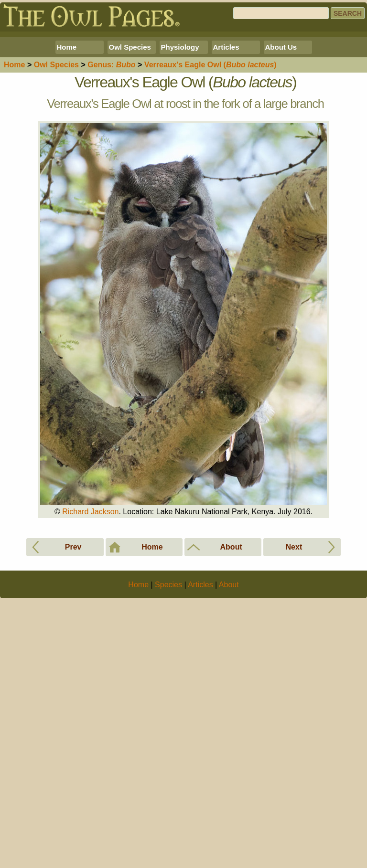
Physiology (180, 181)
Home (67, 181)
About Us (281, 181)
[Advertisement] (183, 101)
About (229, 852)
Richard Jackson (90, 645)
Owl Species (130, 181)
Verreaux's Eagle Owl (210, 198)
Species (56, 198)
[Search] (281, 13)
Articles (226, 181)
